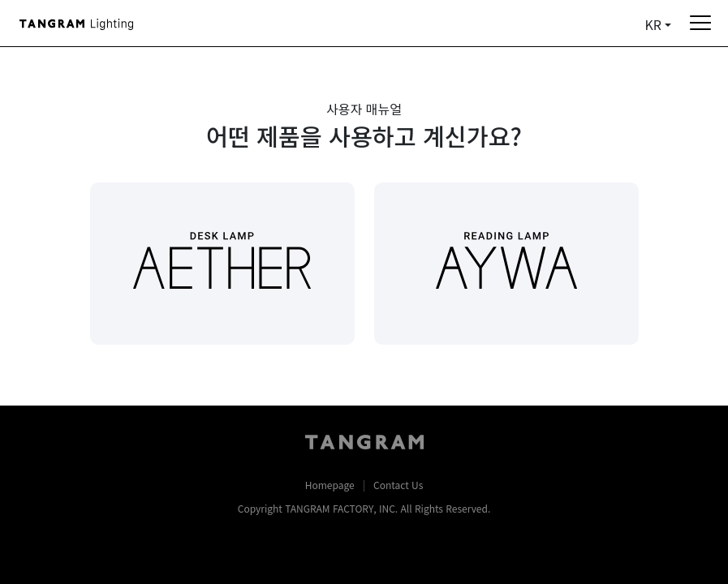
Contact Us (398, 485)
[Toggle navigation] (694, 23)
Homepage (330, 485)
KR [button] (653, 24)
